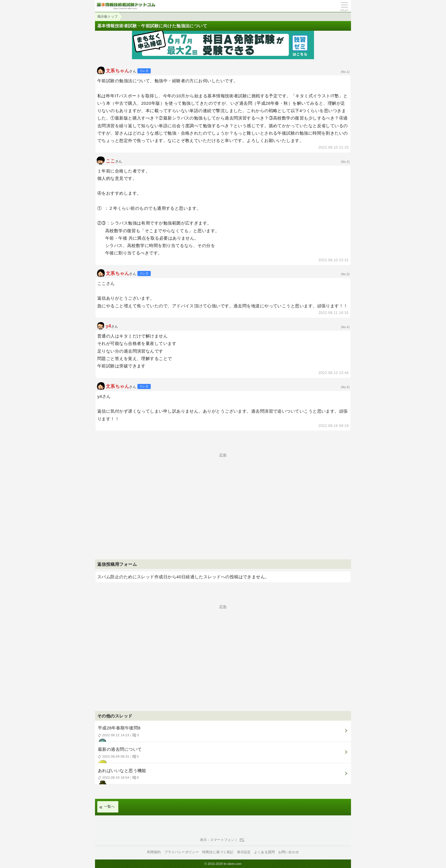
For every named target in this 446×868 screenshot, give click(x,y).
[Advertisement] (223, 497)
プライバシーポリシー (182, 852)
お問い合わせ (289, 852)
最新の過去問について (222, 755)
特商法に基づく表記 (218, 852)
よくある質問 (264, 852)
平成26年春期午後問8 (222, 734)
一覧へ (109, 807)
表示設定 (244, 852)
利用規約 (154, 852)
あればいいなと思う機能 (222, 776)
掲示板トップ (108, 17)
